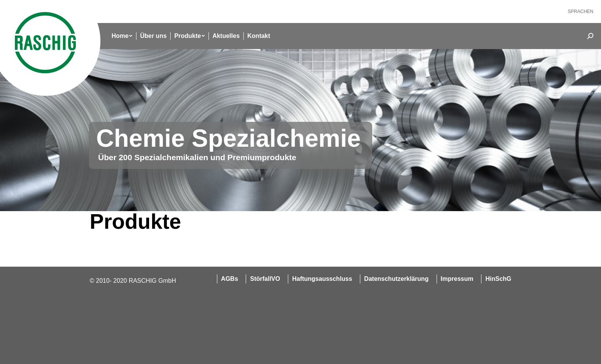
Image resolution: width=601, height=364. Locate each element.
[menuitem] (580, 11)
